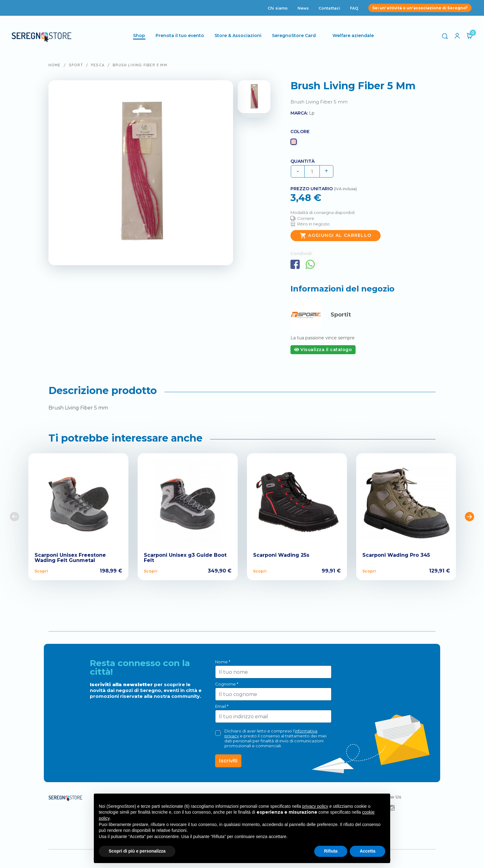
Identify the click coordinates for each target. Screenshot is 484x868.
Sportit (341, 315)
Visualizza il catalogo (323, 350)
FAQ (354, 8)
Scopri (41, 571)
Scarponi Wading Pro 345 (396, 555)
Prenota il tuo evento (181, 36)
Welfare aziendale (354, 36)
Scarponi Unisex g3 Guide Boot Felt (185, 558)
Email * (222, 706)
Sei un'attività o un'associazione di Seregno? (420, 8)
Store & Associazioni (239, 36)
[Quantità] (312, 171)
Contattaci (329, 8)
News (303, 8)
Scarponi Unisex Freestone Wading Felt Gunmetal (70, 558)
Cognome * (227, 684)
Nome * (223, 662)
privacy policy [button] (315, 806)
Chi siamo (278, 8)
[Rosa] (294, 143)
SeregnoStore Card (295, 36)
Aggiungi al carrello (336, 236)
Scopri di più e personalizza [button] (137, 851)
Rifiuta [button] (331, 851)
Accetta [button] (367, 851)
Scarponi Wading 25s (281, 555)
